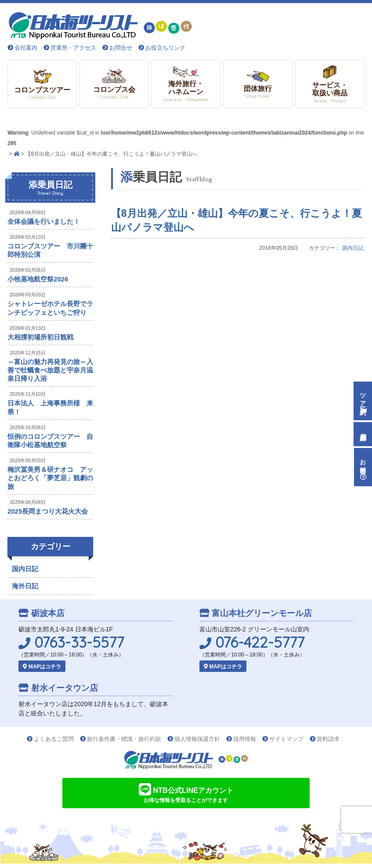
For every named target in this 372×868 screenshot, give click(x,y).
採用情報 (245, 739)
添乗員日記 (50, 188)
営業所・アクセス (73, 48)
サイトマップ (286, 739)
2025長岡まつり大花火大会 (48, 511)
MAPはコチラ (42, 667)
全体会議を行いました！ (44, 221)
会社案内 (26, 48)
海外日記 (25, 586)
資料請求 (328, 739)
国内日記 (353, 248)
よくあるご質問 (54, 739)
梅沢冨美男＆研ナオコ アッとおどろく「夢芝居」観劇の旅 (50, 478)
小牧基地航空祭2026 (38, 279)
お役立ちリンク (165, 48)
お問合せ (121, 48)
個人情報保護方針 (197, 739)
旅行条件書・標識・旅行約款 (124, 739)
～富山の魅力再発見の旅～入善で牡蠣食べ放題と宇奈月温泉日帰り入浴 (50, 370)
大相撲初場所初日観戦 (40, 337)
